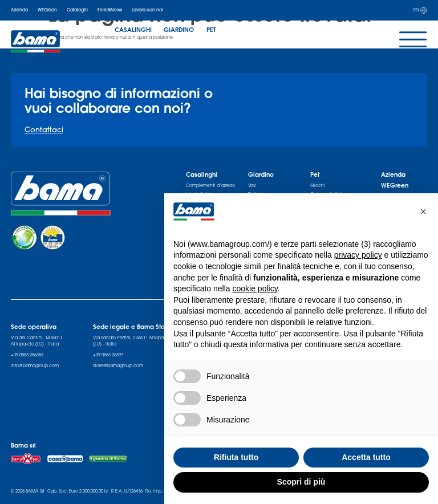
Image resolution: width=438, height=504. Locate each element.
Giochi (318, 185)
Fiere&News (110, 10)
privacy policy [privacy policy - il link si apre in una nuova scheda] (358, 255)
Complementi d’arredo (210, 185)
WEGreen (47, 10)
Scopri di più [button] (301, 482)
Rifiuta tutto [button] (236, 457)
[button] (423, 212)
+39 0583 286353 (27, 355)
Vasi (252, 185)
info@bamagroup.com (35, 365)
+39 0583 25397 (108, 355)
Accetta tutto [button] (366, 457)
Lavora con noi (147, 10)
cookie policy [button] (255, 288)
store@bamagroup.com (118, 365)
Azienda (19, 10)
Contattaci (44, 129)
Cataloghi (77, 10)
